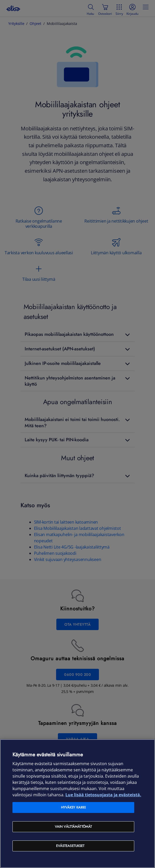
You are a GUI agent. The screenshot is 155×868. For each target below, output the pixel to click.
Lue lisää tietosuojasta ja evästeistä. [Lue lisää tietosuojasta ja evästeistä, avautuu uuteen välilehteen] (103, 795)
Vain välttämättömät (73, 827)
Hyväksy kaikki (73, 807)
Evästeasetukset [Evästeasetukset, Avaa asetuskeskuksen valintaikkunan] (70, 846)
